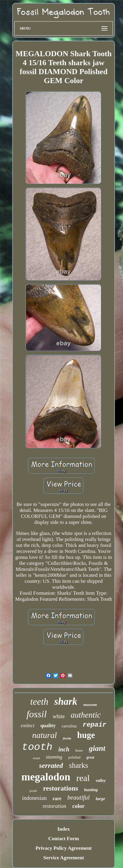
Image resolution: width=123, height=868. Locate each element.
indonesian (34, 798)
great (90, 757)
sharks (79, 765)
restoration (54, 806)
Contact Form (63, 839)
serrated (51, 765)
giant (97, 748)
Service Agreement (63, 858)
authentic (86, 715)
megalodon (46, 777)
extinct (28, 726)
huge (86, 735)
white (59, 716)
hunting (91, 790)
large (101, 799)
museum (90, 705)
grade (33, 791)
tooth (37, 747)
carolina (69, 726)
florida (67, 738)
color (79, 806)
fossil (37, 714)
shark (66, 701)
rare (57, 798)
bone (79, 750)
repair (94, 725)
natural (45, 735)
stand (36, 758)
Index (64, 829)
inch (64, 749)
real (83, 778)
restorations (61, 788)
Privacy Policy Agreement (64, 848)
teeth (39, 702)
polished (74, 757)
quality (48, 726)
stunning (54, 757)
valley (101, 781)
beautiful (79, 797)
